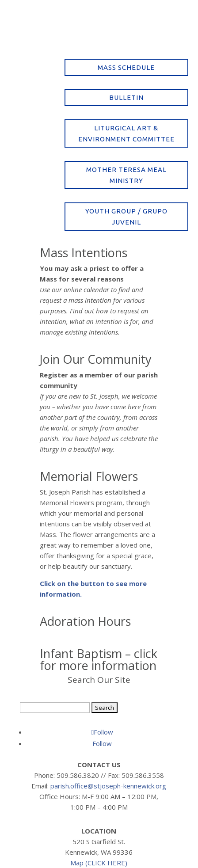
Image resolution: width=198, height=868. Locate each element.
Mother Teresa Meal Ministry (126, 175)
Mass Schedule (126, 67)
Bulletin (126, 97)
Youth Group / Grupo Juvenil (126, 217)
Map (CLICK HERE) (99, 863)
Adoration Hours (85, 621)
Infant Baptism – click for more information (99, 659)
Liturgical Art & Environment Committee (126, 134)
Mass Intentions (84, 253)
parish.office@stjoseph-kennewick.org (108, 786)
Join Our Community (96, 359)
